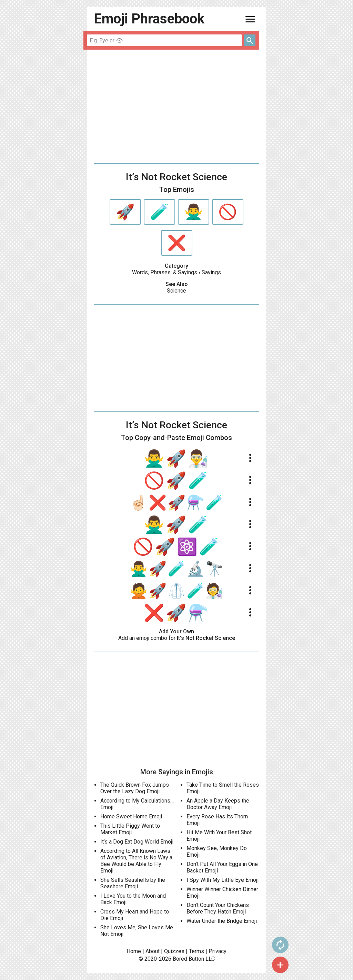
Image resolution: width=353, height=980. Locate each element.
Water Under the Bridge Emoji (222, 921)
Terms (196, 951)
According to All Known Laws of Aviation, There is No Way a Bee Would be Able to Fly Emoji (136, 861)
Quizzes (174, 951)
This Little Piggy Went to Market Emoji (130, 829)
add (280, 965)
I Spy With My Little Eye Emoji (223, 880)
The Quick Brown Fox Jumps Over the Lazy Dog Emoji (135, 788)
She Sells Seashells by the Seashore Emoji (133, 883)
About (153, 951)
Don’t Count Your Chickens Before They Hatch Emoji (218, 908)
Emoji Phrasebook (149, 19)
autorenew (280, 945)
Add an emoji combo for (177, 638)
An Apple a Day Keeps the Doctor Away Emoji (218, 804)
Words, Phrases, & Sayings (165, 272)
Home (134, 951)
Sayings (211, 272)
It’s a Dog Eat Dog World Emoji (137, 842)
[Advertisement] (176, 106)
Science (176, 291)
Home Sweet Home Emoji (131, 816)
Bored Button (188, 959)
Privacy (218, 951)
